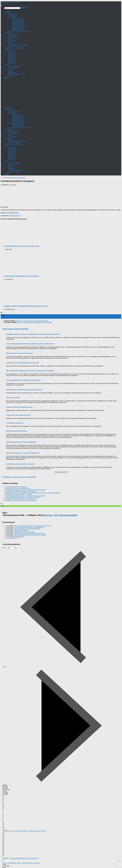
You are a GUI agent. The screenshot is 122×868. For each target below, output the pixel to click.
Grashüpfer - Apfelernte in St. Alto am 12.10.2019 (21, 499)
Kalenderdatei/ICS (68, 515)
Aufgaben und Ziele (14, 34)
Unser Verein (8, 32)
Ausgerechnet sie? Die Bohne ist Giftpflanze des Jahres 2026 (22, 363)
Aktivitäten (7, 13)
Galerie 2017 (12, 63)
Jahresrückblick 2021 (18, 23)
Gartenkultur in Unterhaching (17, 74)
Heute (4, 667)
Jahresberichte (12, 17)
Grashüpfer (8, 42)
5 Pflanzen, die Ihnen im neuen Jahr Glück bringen (20, 353)
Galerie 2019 (12, 60)
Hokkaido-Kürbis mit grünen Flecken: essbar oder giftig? (21, 442)
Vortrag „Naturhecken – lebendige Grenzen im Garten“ (30, 535)
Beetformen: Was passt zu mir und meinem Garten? (22, 500)
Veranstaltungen (13, 14)
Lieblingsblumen (13, 68)
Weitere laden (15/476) (61, 472)
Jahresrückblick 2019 (18, 26)
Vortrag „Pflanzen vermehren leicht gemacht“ (27, 529)
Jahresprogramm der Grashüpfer (18, 45)
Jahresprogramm (13, 16)
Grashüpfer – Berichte (15, 46)
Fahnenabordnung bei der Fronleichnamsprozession (29, 533)
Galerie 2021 (12, 57)
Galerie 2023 (12, 54)
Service (7, 64)
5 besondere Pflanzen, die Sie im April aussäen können (22, 246)
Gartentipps (11, 72)
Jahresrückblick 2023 (18, 20)
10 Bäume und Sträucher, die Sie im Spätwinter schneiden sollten (26, 490)
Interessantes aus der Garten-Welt (15, 48)
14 (3, 830)
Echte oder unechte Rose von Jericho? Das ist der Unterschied (23, 380)
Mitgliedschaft (12, 40)
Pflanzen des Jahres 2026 (13, 398)
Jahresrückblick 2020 (18, 25)
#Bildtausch (13, 216)
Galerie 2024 (12, 52)
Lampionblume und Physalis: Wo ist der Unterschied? (20, 464)
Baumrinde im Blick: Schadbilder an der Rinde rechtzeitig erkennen (24, 390)
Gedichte (11, 69)
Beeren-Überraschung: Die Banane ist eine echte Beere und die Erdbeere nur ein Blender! (30, 371)
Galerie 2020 (12, 58)
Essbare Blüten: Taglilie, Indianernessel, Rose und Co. (22, 276)
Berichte (10, 71)
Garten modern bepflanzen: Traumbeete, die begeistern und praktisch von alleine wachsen (30, 344)
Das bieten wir (12, 35)
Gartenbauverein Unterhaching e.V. (11, 2)
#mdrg (18, 216)
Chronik (10, 39)
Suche (6, 78)
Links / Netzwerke (13, 75)
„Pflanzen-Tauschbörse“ (21, 530)
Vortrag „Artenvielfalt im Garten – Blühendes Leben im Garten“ (33, 526)
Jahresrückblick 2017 (18, 29)
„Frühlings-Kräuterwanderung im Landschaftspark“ (29, 527)
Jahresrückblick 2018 (18, 28)
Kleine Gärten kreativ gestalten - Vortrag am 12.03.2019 (23, 497)
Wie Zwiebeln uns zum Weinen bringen (16, 431)
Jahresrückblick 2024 (18, 19)
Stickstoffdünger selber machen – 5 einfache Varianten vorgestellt (26, 496)
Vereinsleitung (12, 37)
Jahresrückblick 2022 (18, 22)
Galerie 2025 (12, 51)
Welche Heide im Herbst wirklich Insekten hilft (18, 415)
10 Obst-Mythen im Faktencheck (15, 423)
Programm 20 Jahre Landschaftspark (19, 31)
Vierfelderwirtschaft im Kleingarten (16, 487)
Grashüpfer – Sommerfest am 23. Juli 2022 (19, 494)
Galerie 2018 (12, 61)
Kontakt (7, 77)
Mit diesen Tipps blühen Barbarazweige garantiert (19, 407)
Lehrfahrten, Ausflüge (14, 66)
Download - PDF (50, 515)
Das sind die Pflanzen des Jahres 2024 (18, 488)
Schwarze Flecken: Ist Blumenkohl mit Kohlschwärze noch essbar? (26, 306)
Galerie (6, 49)
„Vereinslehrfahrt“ (19, 536)
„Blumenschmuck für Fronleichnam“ (24, 532)
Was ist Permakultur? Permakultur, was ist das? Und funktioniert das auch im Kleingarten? (33, 493)
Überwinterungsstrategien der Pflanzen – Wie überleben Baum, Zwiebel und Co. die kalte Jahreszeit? (33, 334)
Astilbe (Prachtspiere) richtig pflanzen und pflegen (21, 491)
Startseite (7, 11)
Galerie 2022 (12, 55)
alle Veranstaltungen (12, 538)
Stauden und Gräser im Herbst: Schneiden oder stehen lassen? (23, 453)
